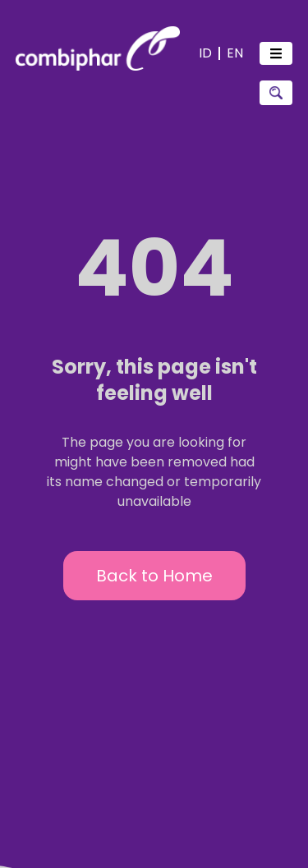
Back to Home (154, 576)
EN (235, 53)
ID (205, 53)
